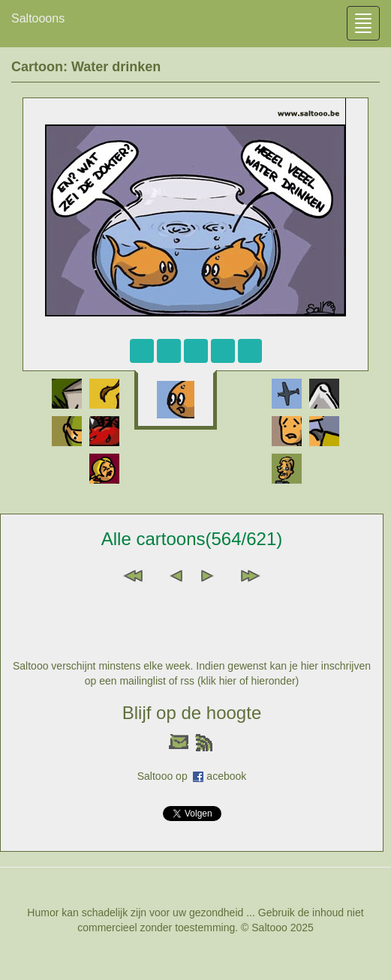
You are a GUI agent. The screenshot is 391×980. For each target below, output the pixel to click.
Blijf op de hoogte (192, 713)
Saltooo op (165, 776)
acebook (226, 776)
